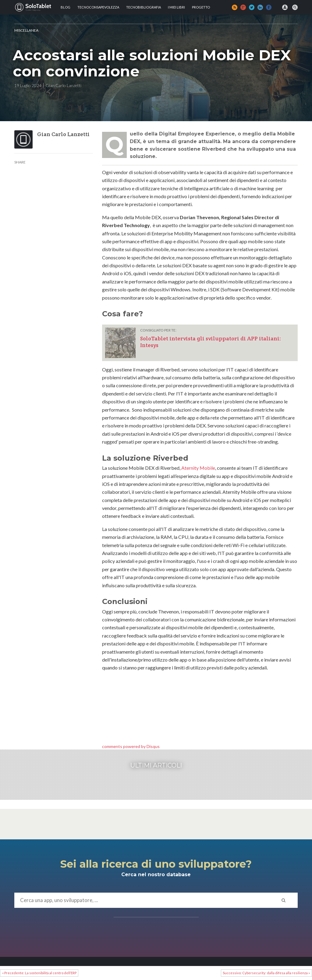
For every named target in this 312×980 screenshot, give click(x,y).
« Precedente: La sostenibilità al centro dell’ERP (39, 973)
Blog (66, 7)
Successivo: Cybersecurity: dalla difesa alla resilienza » (266, 973)
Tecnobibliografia (144, 7)
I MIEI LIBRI (176, 7)
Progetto (201, 7)
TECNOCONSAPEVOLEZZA (98, 7)
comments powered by (131, 746)
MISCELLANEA (26, 30)
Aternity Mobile (198, 468)
